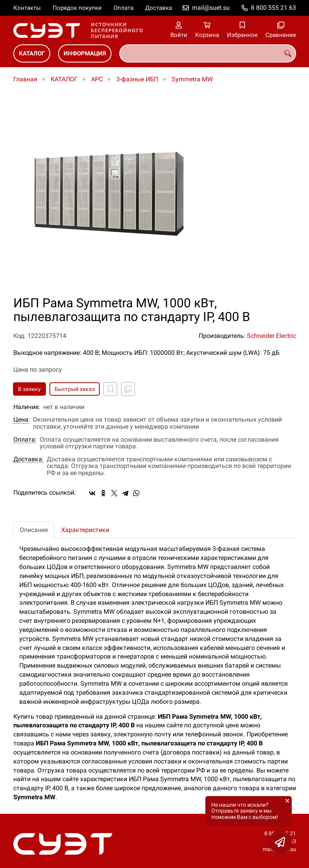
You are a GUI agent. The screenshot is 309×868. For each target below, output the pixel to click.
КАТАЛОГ (32, 53)
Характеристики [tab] (85, 530)
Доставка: (28, 459)
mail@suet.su (211, 8)
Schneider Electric (272, 336)
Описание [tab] (34, 530)
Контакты (27, 8)
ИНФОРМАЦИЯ (85, 53)
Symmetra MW (192, 79)
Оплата (123, 8)
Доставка (159, 8)
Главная (25, 79)
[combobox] (208, 53)
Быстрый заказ (75, 389)
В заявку (29, 389)
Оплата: (25, 440)
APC (97, 79)
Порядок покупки (77, 8)
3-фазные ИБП (137, 79)
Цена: (22, 420)
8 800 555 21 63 (273, 8)
